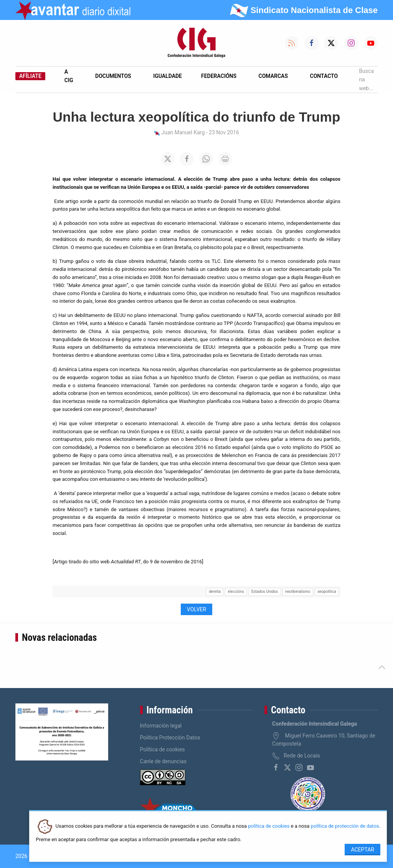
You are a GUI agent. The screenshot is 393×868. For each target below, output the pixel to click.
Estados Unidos (265, 592)
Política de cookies (163, 749)
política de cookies (269, 826)
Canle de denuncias (163, 761)
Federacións (219, 76)
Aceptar (362, 850)
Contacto (324, 76)
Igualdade (168, 76)
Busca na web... (365, 80)
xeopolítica (327, 592)
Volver (196, 609)
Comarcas (273, 76)
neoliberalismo (298, 592)
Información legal (161, 726)
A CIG (69, 76)
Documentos (113, 76)
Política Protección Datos (170, 738)
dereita (215, 592)
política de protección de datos (345, 826)
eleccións (236, 592)
